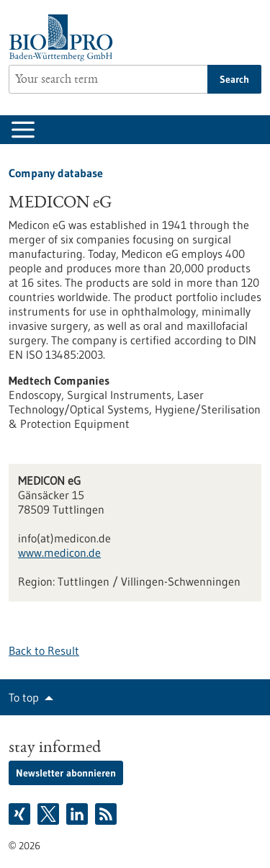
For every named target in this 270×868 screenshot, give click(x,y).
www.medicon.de (59, 552)
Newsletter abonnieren (66, 773)
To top (24, 697)
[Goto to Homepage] (64, 38)
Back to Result (44, 650)
